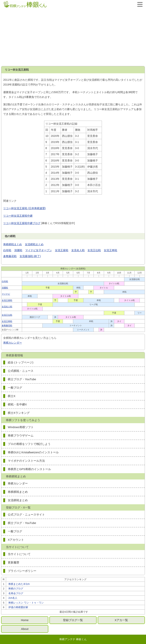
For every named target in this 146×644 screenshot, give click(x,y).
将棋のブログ (16, 589)
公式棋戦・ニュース (21, 371)
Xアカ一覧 (121, 620)
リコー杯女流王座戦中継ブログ (22, 223)
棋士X (12, 396)
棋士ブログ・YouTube (22, 379)
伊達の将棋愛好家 (18, 607)
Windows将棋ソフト (21, 427)
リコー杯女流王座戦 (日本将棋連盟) (24, 208)
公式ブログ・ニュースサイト (26, 514)
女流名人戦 (78, 250)
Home (25, 620)
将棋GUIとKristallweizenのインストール (33, 452)
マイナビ (6, 294)
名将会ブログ (16, 593)
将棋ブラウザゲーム (21, 435)
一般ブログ (15, 388)
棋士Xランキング (19, 413)
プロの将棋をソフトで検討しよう (29, 444)
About (25, 629)
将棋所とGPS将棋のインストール (29, 469)
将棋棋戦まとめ (13, 244)
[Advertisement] (73, 37)
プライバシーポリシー (22, 571)
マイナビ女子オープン (39, 250)
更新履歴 (13, 562)
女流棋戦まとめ (34, 244)
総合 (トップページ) (21, 362)
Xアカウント (16, 540)
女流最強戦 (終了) (30, 256)
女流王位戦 (94, 250)
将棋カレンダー (13, 343)
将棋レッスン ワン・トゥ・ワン (26, 603)
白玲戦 (7, 250)
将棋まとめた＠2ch (19, 584)
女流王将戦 (110, 250)
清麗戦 (18, 250)
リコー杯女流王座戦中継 (18, 216)
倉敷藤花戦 (10, 256)
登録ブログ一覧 (73, 620)
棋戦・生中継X (17, 404)
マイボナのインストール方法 (26, 461)
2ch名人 (13, 598)
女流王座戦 (62, 250)
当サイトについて (19, 554)
